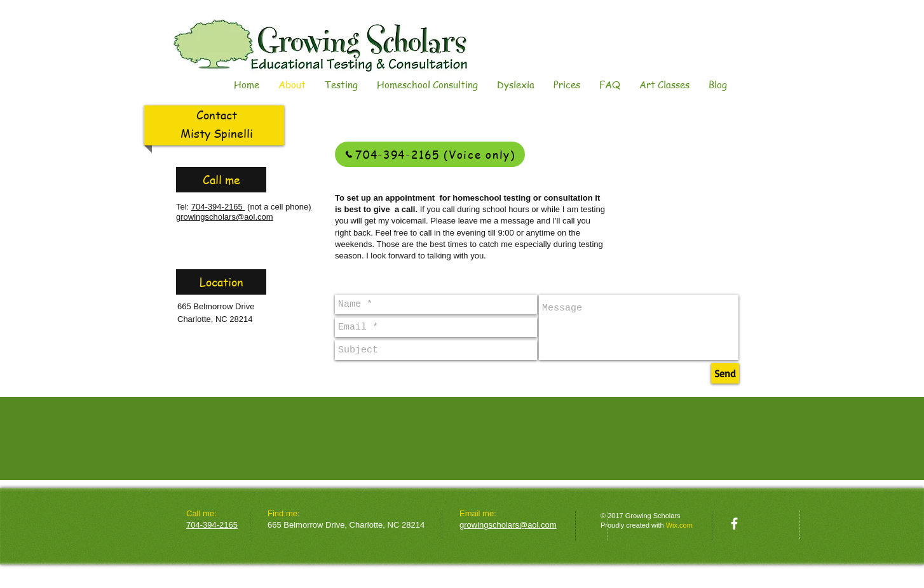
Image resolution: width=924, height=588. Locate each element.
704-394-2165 (218, 207)
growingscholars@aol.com (225, 217)
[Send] (725, 373)
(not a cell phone (276, 207)
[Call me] (221, 180)
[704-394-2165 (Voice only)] (430, 154)
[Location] (221, 282)
